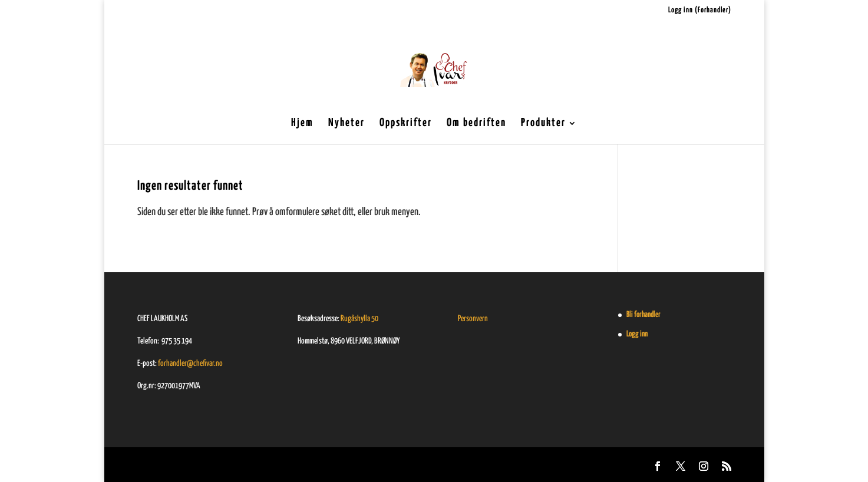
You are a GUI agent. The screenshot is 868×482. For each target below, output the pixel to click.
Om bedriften (476, 124)
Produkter (543, 124)
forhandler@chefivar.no (190, 364)
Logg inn (637, 334)
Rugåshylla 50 (359, 319)
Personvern (473, 319)
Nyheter (346, 124)
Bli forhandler (643, 315)
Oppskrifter (406, 124)
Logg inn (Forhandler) (700, 10)
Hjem (302, 124)
